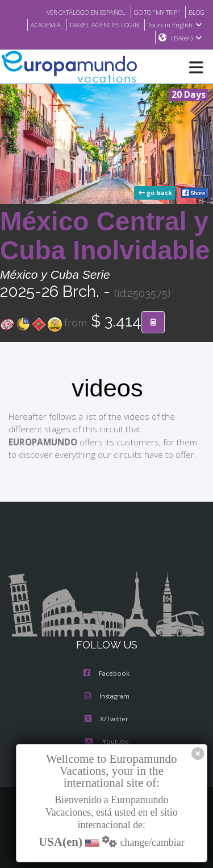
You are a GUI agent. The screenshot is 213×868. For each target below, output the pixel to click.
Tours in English (176, 24)
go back (156, 193)
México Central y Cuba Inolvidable (105, 236)
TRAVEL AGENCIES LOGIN (101, 24)
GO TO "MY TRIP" (153, 12)
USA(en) (187, 38)
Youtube (106, 742)
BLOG (196, 12)
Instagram (107, 697)
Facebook (106, 674)
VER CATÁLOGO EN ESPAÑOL (74, 12)
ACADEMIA (37, 24)
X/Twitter (106, 720)
